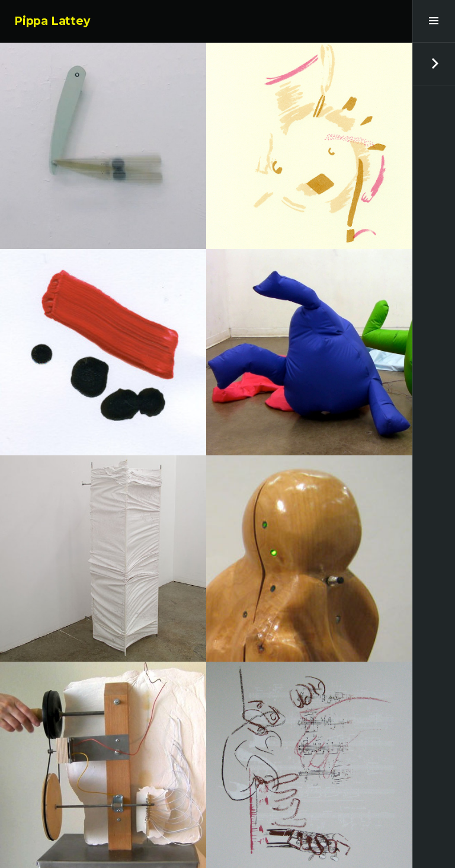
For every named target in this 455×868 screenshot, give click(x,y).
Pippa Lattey (52, 21)
